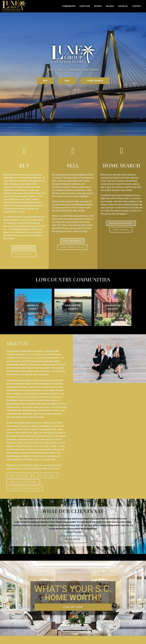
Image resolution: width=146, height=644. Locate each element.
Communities (84, 7)
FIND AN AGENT (24, 250)
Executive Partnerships (25, 488)
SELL (67, 83)
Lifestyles (97, 7)
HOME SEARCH (95, 83)
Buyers (108, 7)
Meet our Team (19, 475)
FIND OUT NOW (73, 607)
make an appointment (23, 482)
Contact (139, 7)
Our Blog (128, 7)
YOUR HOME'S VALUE (72, 248)
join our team (45, 475)
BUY (45, 83)
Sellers (117, 7)
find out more (24, 255)
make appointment (121, 226)
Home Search (121, 231)
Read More (73, 539)
